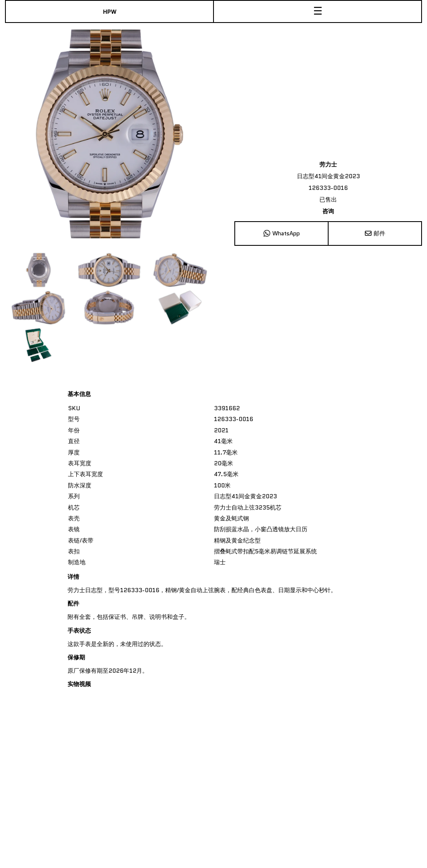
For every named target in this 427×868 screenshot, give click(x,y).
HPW (110, 12)
